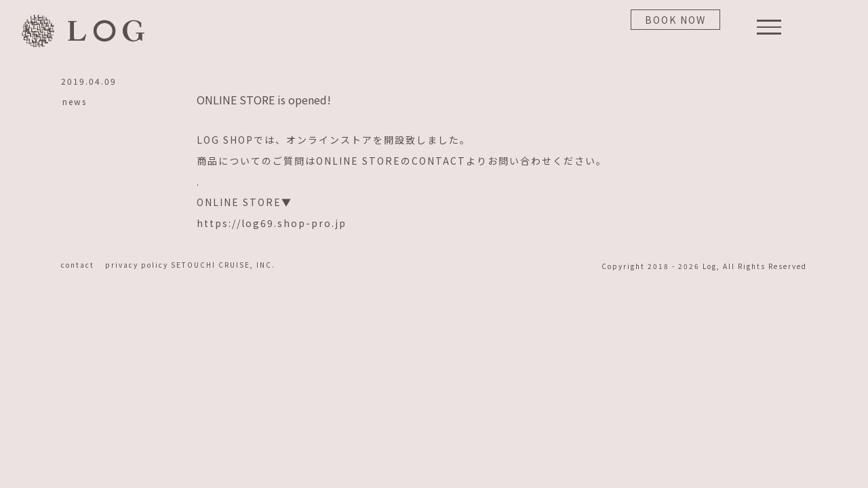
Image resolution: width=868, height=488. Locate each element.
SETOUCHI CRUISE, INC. (223, 265)
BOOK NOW (675, 20)
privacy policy (138, 265)
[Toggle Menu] (769, 27)
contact (82, 265)
